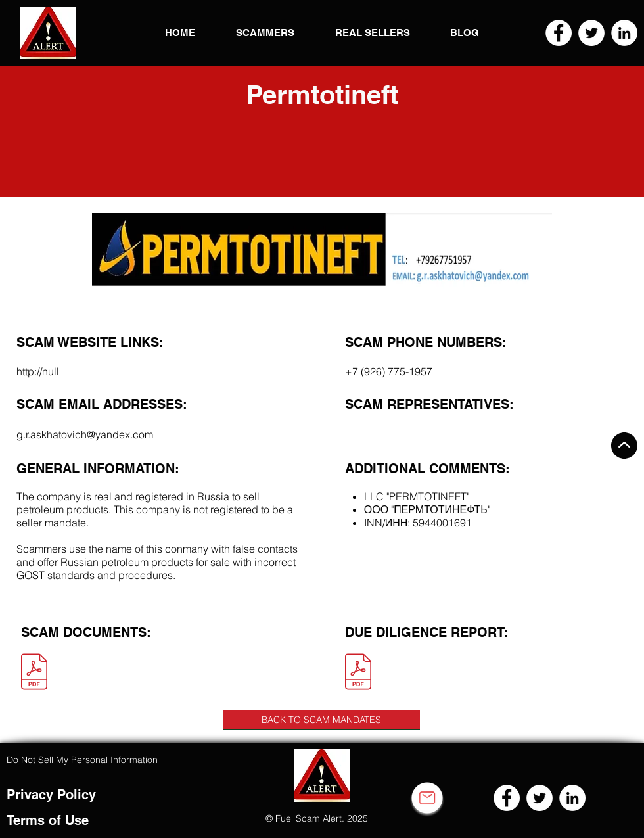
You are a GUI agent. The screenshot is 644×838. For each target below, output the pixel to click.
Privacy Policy (51, 795)
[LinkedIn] (624, 33)
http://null (38, 371)
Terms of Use (48, 820)
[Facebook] (559, 33)
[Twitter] (591, 33)
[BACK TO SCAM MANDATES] (321, 720)
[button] (48, 33)
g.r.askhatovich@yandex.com (85, 434)
